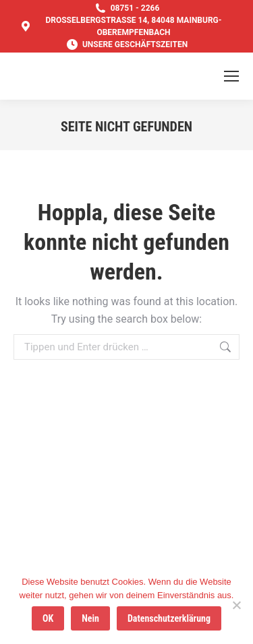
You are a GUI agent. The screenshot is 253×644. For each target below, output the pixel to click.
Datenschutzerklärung (169, 618)
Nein (90, 618)
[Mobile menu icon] (231, 76)
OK (48, 618)
